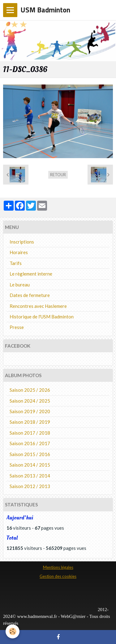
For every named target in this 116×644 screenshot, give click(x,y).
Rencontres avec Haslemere (38, 306)
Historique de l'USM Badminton (42, 317)
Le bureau (20, 285)
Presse (17, 327)
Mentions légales (58, 567)
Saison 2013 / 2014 (30, 476)
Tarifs (16, 263)
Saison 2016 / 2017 (30, 443)
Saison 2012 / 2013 (30, 486)
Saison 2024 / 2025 (30, 401)
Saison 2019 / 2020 (30, 411)
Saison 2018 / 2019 (30, 422)
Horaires (19, 252)
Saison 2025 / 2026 (30, 390)
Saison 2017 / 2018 (30, 433)
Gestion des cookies (58, 576)
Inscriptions (22, 242)
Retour (58, 175)
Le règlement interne (31, 274)
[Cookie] (13, 631)
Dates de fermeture (30, 295)
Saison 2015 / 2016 (30, 454)
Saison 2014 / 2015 (30, 465)
